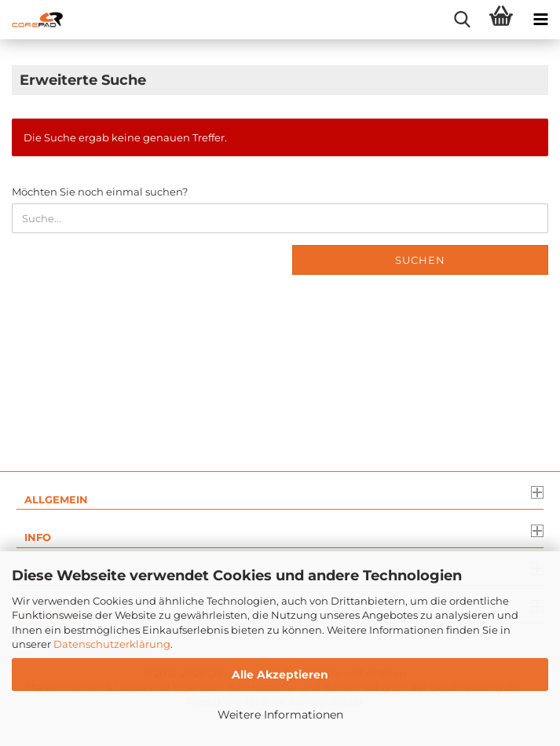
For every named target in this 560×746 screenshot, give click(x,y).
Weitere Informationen (280, 715)
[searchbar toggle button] (462, 20)
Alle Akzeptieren (280, 675)
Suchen (420, 260)
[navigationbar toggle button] (540, 20)
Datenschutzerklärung (112, 644)
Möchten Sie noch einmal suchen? (100, 192)
